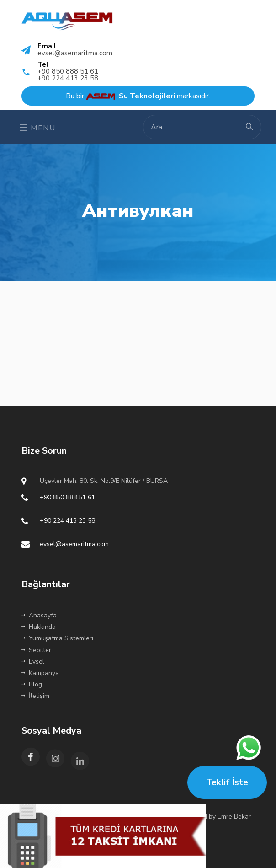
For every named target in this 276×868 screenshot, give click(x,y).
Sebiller (36, 650)
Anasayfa (39, 615)
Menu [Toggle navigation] (38, 128)
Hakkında (39, 627)
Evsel (33, 662)
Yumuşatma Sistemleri (57, 638)
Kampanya (40, 673)
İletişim (35, 696)
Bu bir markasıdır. (138, 96)
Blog (32, 684)
